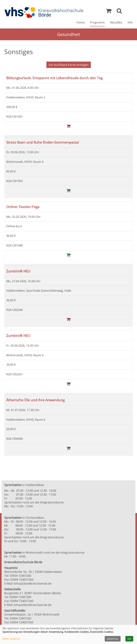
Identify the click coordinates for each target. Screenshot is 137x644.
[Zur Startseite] (44, 13)
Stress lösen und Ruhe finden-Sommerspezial (43, 142)
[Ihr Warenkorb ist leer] (109, 12)
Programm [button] (97, 22)
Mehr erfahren (11, 639)
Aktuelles (116, 22)
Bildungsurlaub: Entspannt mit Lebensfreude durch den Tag (54, 78)
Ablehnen (113, 639)
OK (129, 639)
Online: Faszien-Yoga (23, 207)
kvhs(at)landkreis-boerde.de (33, 583)
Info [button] (130, 22)
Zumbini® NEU (18, 271)
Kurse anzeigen (69, 65)
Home (81, 22)
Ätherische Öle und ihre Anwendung (35, 400)
